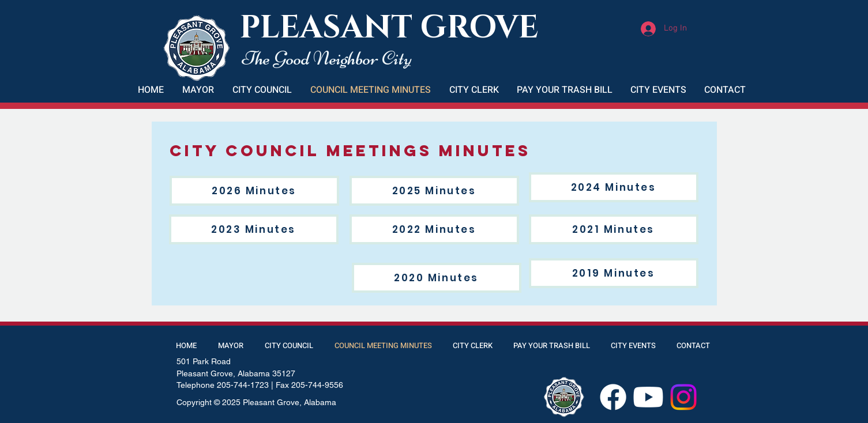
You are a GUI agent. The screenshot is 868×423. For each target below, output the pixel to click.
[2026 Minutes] (254, 191)
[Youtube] (648, 397)
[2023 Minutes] (254, 229)
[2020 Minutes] (437, 278)
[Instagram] (683, 397)
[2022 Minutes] (434, 229)
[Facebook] (613, 397)
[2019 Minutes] (614, 273)
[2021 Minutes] (614, 229)
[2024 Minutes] (614, 187)
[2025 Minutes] (434, 191)
